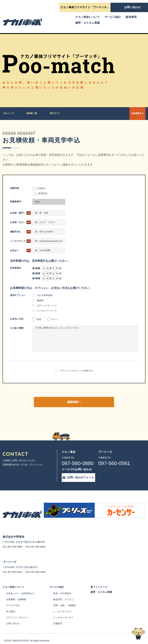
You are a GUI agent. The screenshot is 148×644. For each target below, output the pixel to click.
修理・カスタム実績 (87, 23)
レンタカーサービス (66, 612)
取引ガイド (58, 113)
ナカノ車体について (87, 17)
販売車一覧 (34, 113)
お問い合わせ (13, 618)
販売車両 (131, 17)
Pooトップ (9, 113)
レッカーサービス (65, 606)
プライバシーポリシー (18, 612)
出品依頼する (128, 113)
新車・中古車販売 (65, 588)
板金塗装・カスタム (66, 594)
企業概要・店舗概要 (17, 594)
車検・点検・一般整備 (68, 600)
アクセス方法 (13, 600)
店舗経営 (61, 618)
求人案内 (11, 606)
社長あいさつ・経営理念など (22, 588)
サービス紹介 (113, 17)
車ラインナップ (104, 579)
